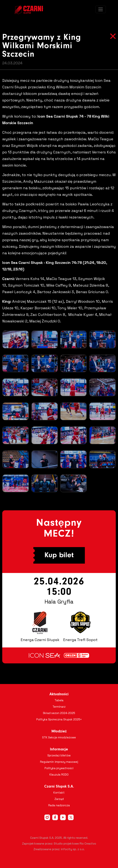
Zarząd (59, 799)
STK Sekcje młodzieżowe (59, 737)
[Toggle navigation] (101, 9)
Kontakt (59, 793)
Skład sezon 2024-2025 (59, 713)
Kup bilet (59, 555)
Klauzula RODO (59, 775)
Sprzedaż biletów (59, 755)
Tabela (59, 700)
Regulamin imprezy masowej (59, 762)
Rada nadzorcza (59, 805)
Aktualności (59, 694)
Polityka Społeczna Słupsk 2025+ (59, 719)
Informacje (59, 749)
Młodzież (59, 731)
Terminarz (59, 707)
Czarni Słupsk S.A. (59, 787)
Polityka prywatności (59, 768)
